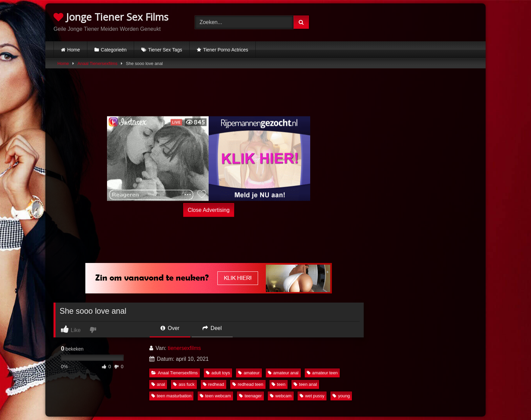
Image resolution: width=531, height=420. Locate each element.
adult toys (218, 373)
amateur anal (283, 373)
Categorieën (114, 50)
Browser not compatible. (407, 21)
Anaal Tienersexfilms (98, 63)
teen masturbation (171, 396)
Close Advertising (209, 210)
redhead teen (248, 384)
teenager (250, 396)
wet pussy (312, 396)
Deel (212, 328)
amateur (249, 373)
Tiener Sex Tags (165, 50)
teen (279, 384)
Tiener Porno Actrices (225, 50)
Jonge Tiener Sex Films (111, 17)
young (341, 396)
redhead (214, 384)
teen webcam (215, 396)
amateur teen (322, 373)
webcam (281, 396)
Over (170, 328)
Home (74, 50)
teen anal (305, 384)
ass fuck (184, 384)
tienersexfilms (184, 348)
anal (158, 384)
